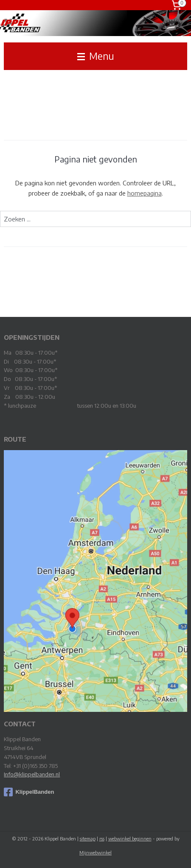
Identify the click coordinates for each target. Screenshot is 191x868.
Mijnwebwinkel (95, 853)
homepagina (145, 193)
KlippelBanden (29, 792)
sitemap (88, 839)
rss (102, 839)
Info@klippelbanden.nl (32, 774)
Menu (96, 56)
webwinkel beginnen (130, 839)
